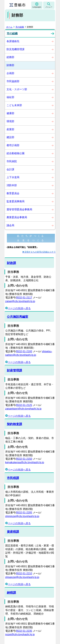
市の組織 (20, 27)
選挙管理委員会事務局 (19, 209)
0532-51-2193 (24, 351)
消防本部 (12, 185)
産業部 (10, 129)
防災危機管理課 (16, 49)
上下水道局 (13, 177)
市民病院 (12, 161)
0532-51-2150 (24, 459)
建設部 (10, 137)
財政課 (11, 263)
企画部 (10, 73)
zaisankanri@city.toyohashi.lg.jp (23, 409)
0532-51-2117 (24, 298)
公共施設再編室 (18, 317)
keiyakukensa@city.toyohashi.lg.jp (25, 462)
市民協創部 (13, 81)
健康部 (10, 113)
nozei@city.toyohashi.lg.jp (20, 634)
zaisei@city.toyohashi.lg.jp (20, 301)
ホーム (9, 27)
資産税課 (13, 532)
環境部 (10, 121)
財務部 (10, 65)
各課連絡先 (13, 41)
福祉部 (10, 97)
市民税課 (13, 478)
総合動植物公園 (16, 153)
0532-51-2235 (24, 631)
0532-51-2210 (24, 573)
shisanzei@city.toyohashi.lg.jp (22, 577)
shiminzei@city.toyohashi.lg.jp (22, 516)
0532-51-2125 (24, 405)
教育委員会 (13, 193)
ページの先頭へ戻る (18, 308)
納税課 (11, 593)
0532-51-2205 (24, 513)
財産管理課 (14, 370)
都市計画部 (13, 145)
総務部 (10, 57)
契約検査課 (14, 424)
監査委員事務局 (16, 201)
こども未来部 (14, 105)
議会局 (10, 225)
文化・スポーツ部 (17, 89)
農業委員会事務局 (17, 217)
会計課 (10, 169)
